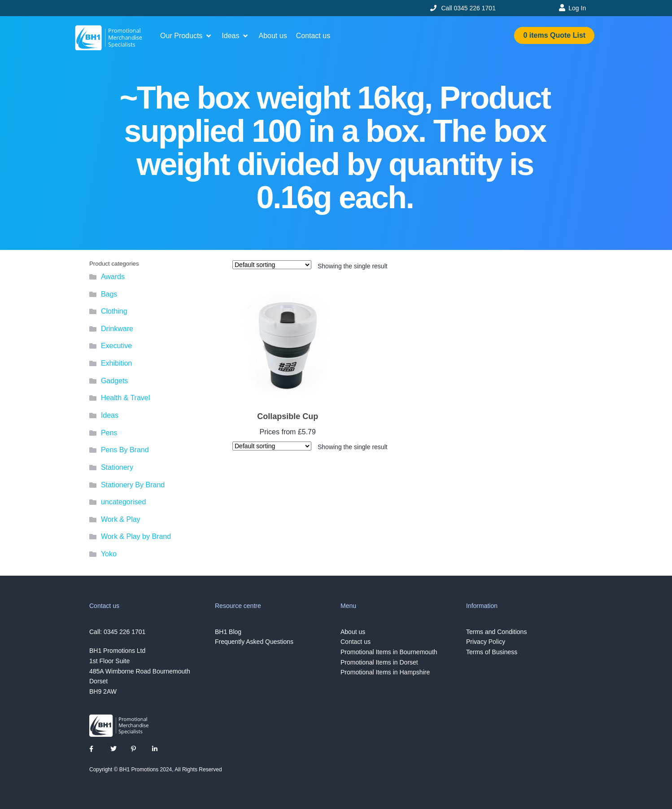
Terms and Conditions (496, 632)
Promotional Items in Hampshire (385, 672)
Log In (577, 8)
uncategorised (124, 502)
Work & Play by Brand (136, 536)
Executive (116, 346)
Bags (109, 294)
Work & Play (121, 519)
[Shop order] (272, 265)
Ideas (110, 415)
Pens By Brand (125, 450)
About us (353, 632)
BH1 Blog (228, 632)
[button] (186, 36)
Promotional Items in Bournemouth (389, 652)
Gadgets (114, 381)
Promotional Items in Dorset (379, 662)
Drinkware (117, 329)
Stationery (117, 467)
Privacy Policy (486, 642)
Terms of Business (492, 652)
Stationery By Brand (133, 485)
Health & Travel (125, 398)
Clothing (114, 311)
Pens (109, 433)
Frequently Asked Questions (254, 642)
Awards (113, 277)
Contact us (356, 642)
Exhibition (116, 363)
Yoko (109, 554)
